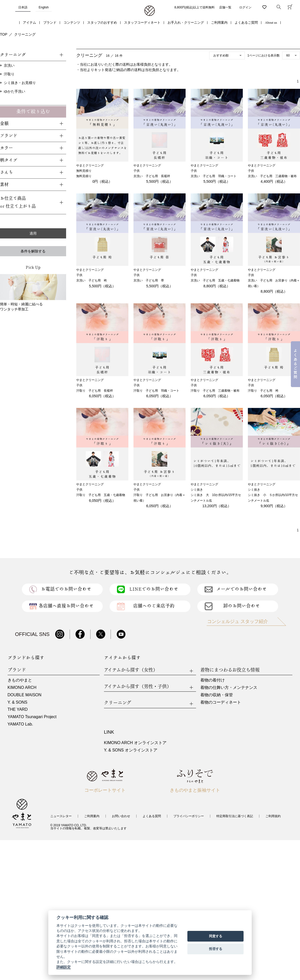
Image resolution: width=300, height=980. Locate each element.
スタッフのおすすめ (102, 23)
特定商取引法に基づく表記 (235, 816)
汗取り (9, 74)
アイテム (29, 23)
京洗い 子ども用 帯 (149, 280)
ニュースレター (61, 816)
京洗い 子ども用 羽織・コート (214, 176)
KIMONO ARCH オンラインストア (135, 743)
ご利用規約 (273, 816)
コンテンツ (72, 23)
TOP (4, 34)
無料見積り (84, 176)
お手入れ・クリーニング (186, 23)
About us (271, 23)
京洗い (9, 65)
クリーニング (25, 34)
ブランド (50, 23)
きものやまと (20, 680)
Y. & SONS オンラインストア (131, 750)
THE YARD (18, 709)
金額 (4, 124)
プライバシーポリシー (189, 816)
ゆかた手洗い (14, 91)
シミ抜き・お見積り (20, 83)
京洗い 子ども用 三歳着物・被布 (272, 176)
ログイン (245, 7)
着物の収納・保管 (217, 695)
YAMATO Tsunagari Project (32, 717)
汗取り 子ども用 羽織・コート (156, 391)
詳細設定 (64, 967)
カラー (6, 148)
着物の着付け (213, 680)
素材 (4, 185)
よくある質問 (152, 816)
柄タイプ (9, 160)
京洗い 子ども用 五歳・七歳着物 (215, 280)
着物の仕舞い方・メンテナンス (229, 687)
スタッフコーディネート (142, 23)
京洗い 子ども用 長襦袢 (152, 176)
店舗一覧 (225, 7)
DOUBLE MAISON (25, 695)
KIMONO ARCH (22, 687)
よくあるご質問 (246, 23)
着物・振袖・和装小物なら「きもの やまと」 (150, 11)
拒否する (216, 949)
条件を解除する (33, 251)
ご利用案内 (219, 23)
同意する (216, 936)
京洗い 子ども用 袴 (92, 280)
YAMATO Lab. (20, 724)
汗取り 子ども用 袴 (263, 391)
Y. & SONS (18, 702)
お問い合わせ (121, 816)
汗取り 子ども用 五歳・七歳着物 (101, 495)
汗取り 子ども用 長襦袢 (95, 391)
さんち (6, 172)
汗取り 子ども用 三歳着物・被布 (215, 391)
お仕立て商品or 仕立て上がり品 (18, 202)
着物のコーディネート (221, 702)
